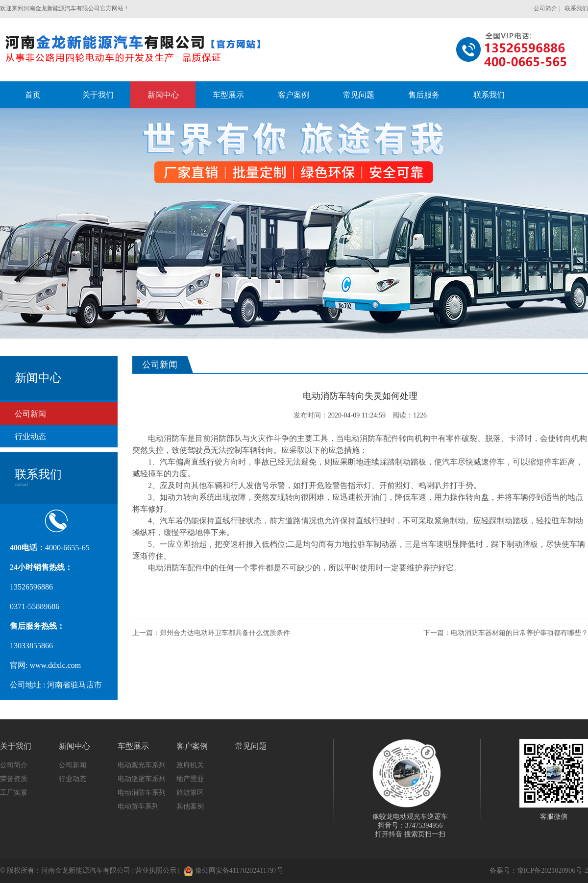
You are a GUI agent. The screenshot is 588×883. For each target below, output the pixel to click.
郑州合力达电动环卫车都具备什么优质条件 (225, 633)
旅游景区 (190, 793)
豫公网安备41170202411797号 (234, 871)
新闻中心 (74, 746)
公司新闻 (30, 414)
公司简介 (545, 8)
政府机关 (190, 765)
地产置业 (190, 779)
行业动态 (30, 436)
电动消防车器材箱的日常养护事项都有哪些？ (519, 633)
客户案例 (192, 746)
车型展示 (133, 746)
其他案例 (190, 806)
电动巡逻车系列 (142, 779)
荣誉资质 (14, 779)
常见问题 (251, 746)
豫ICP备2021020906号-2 (552, 871)
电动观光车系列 (142, 765)
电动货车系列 (138, 806)
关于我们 (16, 746)
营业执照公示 (156, 871)
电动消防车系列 (142, 793)
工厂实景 (14, 793)
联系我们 (576, 8)
